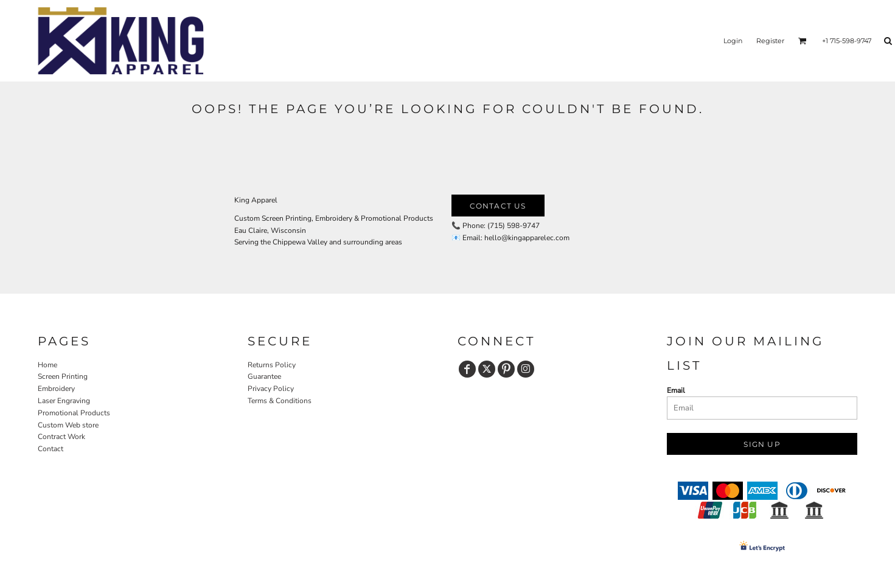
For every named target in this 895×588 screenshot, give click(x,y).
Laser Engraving (64, 401)
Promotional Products (74, 413)
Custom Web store (68, 425)
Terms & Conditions (280, 401)
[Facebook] (467, 369)
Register (770, 41)
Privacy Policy (271, 389)
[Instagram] (526, 369)
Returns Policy (272, 365)
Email (676, 390)
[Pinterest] (506, 369)
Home (47, 365)
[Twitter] (487, 369)
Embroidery (56, 389)
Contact (50, 449)
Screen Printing (63, 376)
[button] (803, 41)
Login (733, 41)
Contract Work (61, 437)
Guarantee (264, 376)
